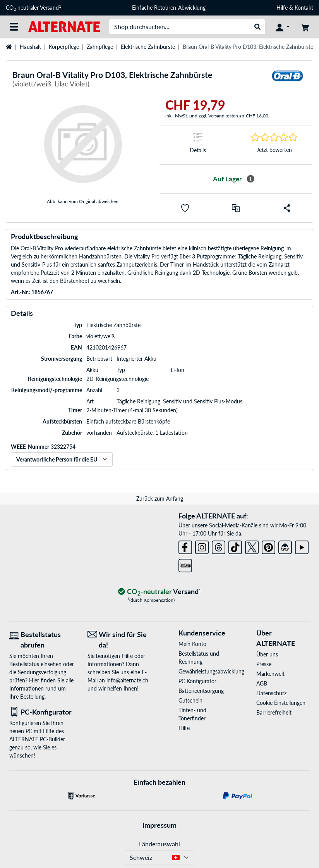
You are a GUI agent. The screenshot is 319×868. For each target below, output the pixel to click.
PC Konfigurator (197, 681)
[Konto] (283, 27)
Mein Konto (192, 644)
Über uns (267, 654)
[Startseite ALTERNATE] (64, 26)
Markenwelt (270, 674)
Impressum (159, 825)
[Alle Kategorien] (14, 27)
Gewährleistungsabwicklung (205, 671)
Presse (264, 664)
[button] (185, 208)
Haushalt (30, 47)
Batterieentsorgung (201, 691)
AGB (262, 683)
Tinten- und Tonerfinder (192, 714)
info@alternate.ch (127, 680)
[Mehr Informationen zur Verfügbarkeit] (250, 179)
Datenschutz (271, 693)
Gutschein (190, 700)
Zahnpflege (100, 47)
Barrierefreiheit (274, 712)
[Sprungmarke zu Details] (198, 145)
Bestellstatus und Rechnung (199, 658)
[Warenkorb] (305, 27)
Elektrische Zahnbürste (148, 47)
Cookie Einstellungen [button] (281, 703)
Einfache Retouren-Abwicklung (169, 8)
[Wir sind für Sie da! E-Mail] (121, 640)
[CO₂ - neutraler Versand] (159, 592)
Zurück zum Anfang (160, 499)
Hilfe (282, 8)
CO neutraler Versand (33, 8)
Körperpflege (64, 47)
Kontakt (304, 8)
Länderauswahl (159, 844)
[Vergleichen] (236, 208)
